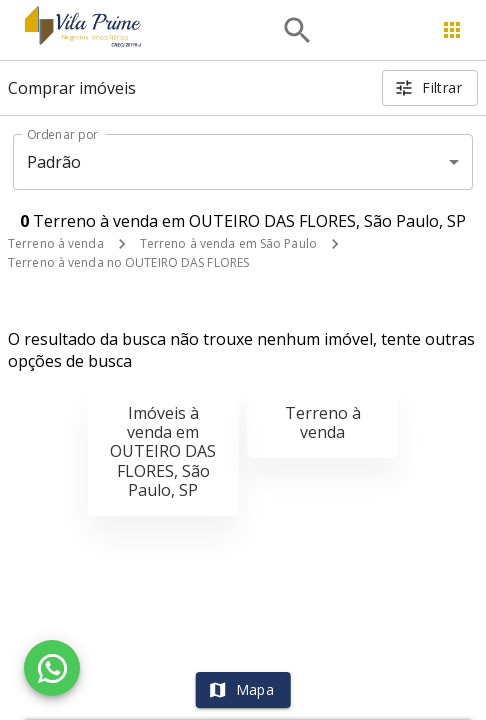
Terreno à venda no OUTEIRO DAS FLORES (128, 262)
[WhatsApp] (52, 668)
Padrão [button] (54, 162)
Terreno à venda (56, 243)
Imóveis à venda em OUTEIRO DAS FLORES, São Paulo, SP (163, 451)
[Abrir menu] (452, 30)
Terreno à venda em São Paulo (228, 243)
